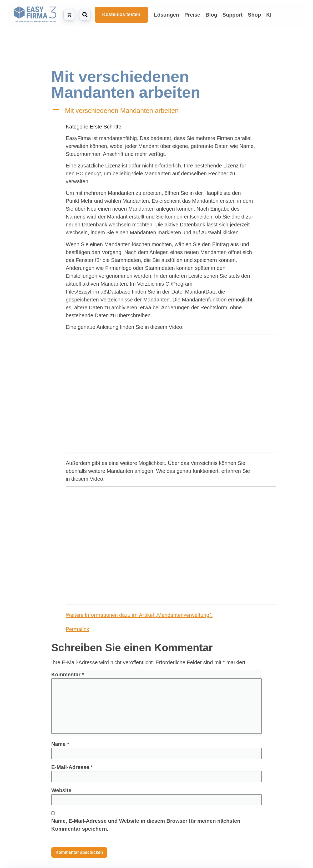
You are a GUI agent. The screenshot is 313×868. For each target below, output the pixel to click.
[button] (156, 111)
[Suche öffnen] (85, 15)
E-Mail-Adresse (72, 767)
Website (61, 790)
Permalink (84, 629)
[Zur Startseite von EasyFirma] (35, 15)
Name (60, 744)
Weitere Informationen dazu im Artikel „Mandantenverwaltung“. (139, 615)
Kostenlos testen (121, 14)
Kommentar (68, 674)
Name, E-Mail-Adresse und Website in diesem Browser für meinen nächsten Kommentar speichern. (146, 825)
